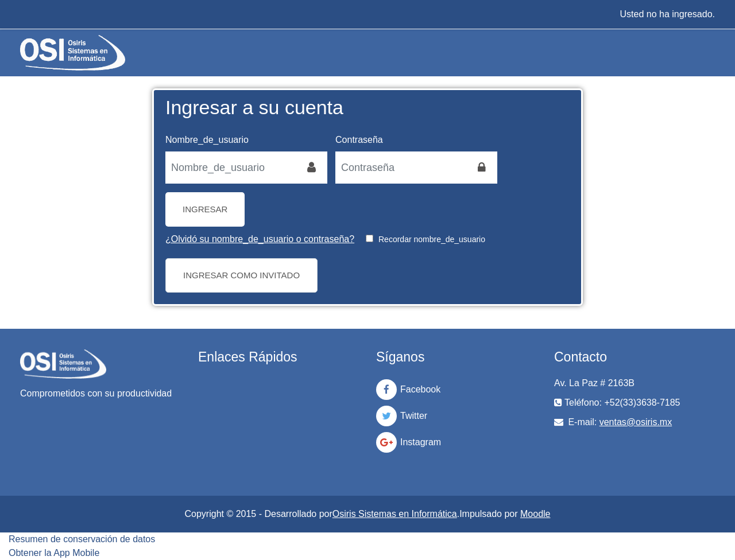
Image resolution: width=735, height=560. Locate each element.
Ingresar (205, 209)
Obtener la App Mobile (54, 553)
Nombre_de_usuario (207, 140)
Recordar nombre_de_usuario (432, 239)
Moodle (535, 514)
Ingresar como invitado (241, 275)
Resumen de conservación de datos (82, 539)
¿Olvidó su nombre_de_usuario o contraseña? (260, 239)
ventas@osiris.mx (636, 422)
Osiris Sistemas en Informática (395, 514)
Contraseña (359, 140)
